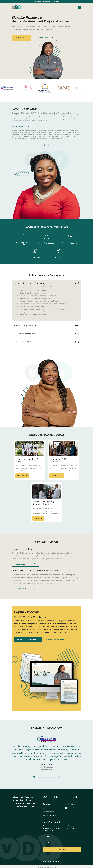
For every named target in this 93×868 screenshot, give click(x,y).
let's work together (26, 589)
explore (22, 476)
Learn (38, 518)
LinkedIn (70, 808)
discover (57, 476)
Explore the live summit (57, 640)
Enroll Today (46, 38)
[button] (44, 145)
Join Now (62, 849)
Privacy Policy (48, 812)
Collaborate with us (26, 564)
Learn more (22, 38)
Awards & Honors (46, 342)
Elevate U (47, 804)
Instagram (70, 804)
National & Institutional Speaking (46, 283)
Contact (46, 808)
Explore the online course (28, 640)
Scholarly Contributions (46, 334)
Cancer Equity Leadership (46, 325)
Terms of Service (49, 815)
